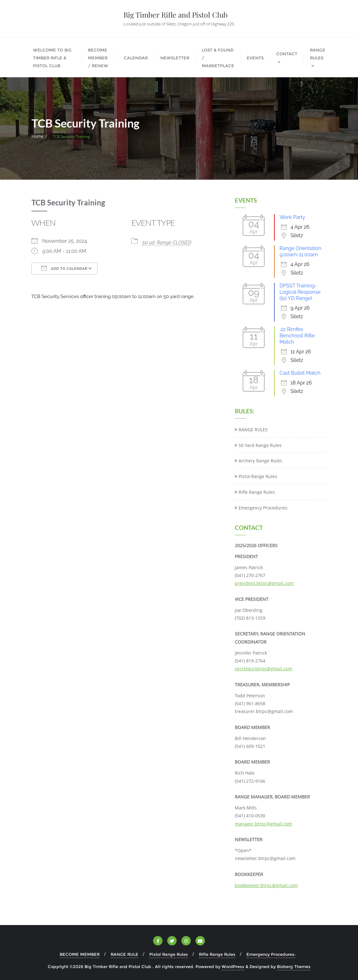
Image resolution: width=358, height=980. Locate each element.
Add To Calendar (64, 268)
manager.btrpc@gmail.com (263, 824)
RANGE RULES (253, 430)
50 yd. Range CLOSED (167, 243)
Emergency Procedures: (263, 508)
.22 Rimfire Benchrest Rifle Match (297, 336)
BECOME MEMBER (80, 954)
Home (38, 136)
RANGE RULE (124, 954)
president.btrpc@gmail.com (264, 583)
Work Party (292, 217)
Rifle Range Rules (257, 492)
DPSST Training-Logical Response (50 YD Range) (300, 292)
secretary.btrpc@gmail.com (264, 669)
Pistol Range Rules (258, 476)
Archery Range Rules (260, 461)
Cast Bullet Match (300, 373)
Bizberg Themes (294, 966)
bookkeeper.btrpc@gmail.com (266, 885)
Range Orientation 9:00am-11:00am (300, 251)
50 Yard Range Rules (260, 445)
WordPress (233, 966)
